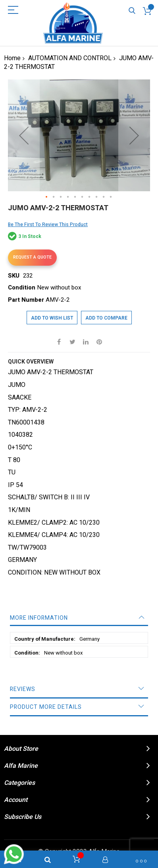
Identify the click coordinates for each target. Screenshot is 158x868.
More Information (39, 618)
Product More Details (46, 707)
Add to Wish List (52, 318)
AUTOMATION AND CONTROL (70, 58)
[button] (24, 135)
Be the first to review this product (48, 225)
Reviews (23, 689)
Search (132, 11)
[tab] (79, 618)
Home (12, 58)
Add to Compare (106, 318)
